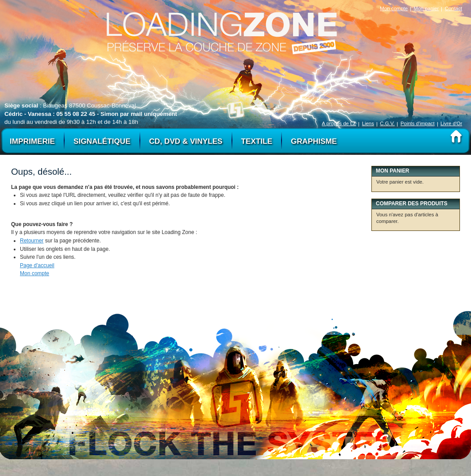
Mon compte (394, 8)
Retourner (32, 241)
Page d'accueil (37, 265)
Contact (454, 8)
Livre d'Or (451, 123)
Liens (368, 123)
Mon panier (426, 8)
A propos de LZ (339, 123)
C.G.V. (387, 123)
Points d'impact (418, 123)
